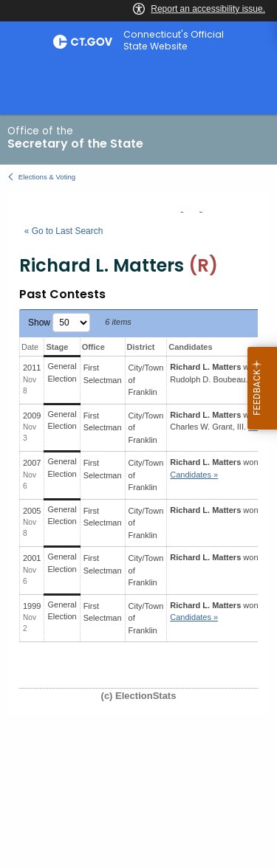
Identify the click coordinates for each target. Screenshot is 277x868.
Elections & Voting (47, 177)
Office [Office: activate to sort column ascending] (93, 347)
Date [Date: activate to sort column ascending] (30, 347)
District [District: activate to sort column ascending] (141, 347)
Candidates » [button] (194, 475)
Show (59, 323)
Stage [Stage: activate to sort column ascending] (57, 347)
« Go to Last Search (64, 231)
